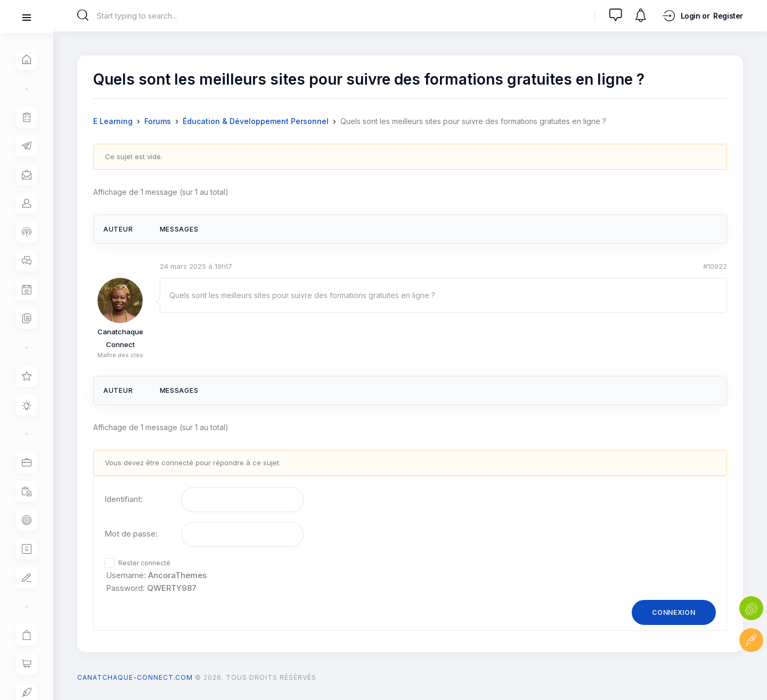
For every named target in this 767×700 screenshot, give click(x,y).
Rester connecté (144, 563)
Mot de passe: (131, 534)
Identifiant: (124, 499)
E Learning (113, 121)
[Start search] (83, 15)
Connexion (674, 612)
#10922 (715, 266)
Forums (158, 121)
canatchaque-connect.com (135, 677)
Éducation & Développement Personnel (256, 121)
